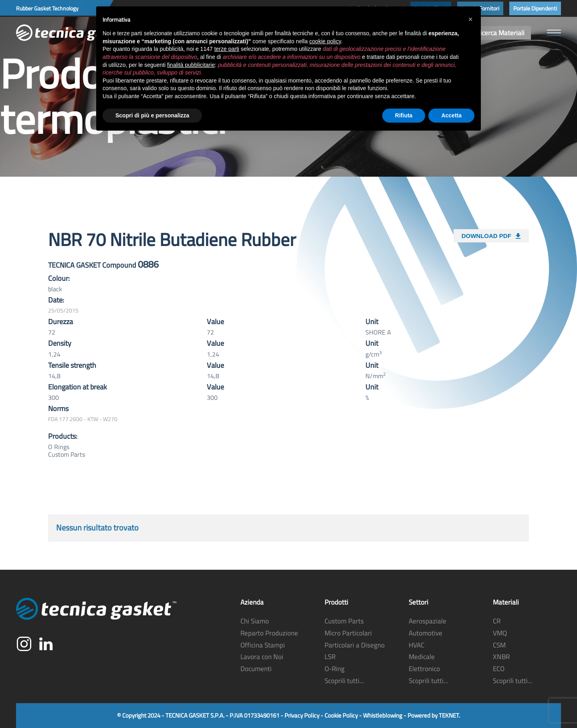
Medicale (422, 657)
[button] (554, 33)
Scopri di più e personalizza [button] (152, 115)
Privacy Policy (302, 715)
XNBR (501, 657)
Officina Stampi (263, 645)
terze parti (227, 49)
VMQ (500, 633)
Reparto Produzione (269, 633)
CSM (499, 645)
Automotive (426, 633)
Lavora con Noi (262, 657)
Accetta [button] (451, 115)
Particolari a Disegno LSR (355, 651)
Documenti (256, 669)
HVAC (417, 645)
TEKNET (449, 715)
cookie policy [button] (325, 41)
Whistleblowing (383, 715)
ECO (499, 669)
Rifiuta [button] (404, 115)
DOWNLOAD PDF (491, 234)
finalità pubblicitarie (191, 65)
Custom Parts (344, 621)
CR (497, 621)
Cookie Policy (341, 715)
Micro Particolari (348, 633)
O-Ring (335, 669)
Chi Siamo (255, 621)
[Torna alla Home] (76, 33)
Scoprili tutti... (344, 681)
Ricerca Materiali (500, 33)
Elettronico (424, 669)
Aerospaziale (428, 621)
